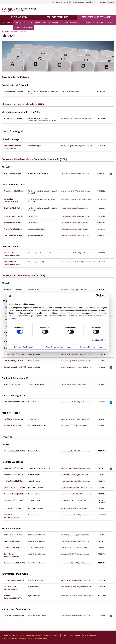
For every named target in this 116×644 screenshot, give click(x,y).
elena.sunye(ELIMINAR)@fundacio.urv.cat (75, 174)
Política (100, 316)
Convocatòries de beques (23, 27)
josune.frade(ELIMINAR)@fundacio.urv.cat (75, 475)
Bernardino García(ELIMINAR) (11, 200)
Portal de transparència (51, 22)
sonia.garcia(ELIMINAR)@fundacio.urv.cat (75, 554)
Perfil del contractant (52, 636)
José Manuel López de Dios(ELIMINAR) (12, 147)
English (111, 2)
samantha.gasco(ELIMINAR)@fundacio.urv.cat (76, 367)
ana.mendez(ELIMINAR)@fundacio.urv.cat (75, 548)
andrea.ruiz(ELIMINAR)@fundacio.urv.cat (75, 229)
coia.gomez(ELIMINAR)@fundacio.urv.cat (75, 509)
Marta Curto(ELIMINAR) (13, 541)
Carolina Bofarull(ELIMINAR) (15, 487)
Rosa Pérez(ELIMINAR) (13, 426)
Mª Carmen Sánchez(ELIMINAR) (12, 516)
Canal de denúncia (90, 636)
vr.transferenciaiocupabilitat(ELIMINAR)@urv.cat (77, 119)
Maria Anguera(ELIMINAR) (14, 468)
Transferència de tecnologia (96, 17)
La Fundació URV (19, 17)
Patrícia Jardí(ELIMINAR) (13, 500)
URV (53, 2)
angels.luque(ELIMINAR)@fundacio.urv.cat (75, 191)
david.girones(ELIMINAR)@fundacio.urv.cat (76, 616)
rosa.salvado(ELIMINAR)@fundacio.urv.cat (75, 216)
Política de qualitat (21, 22)
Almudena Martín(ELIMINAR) (15, 494)
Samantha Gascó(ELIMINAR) (15, 367)
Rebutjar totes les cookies (25, 347)
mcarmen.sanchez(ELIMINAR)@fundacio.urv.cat (77, 515)
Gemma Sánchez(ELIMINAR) (15, 402)
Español (103, 2)
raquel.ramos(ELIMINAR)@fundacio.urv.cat (76, 361)
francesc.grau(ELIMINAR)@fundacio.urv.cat (76, 580)
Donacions (90, 2)
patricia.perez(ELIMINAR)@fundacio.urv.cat (75, 419)
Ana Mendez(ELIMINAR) (13, 548)
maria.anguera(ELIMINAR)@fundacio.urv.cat (76, 468)
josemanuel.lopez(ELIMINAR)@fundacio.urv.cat (77, 146)
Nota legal (21, 636)
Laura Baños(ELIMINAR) (13, 236)
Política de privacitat (34, 636)
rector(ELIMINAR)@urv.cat (71, 92)
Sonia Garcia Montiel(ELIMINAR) (11, 555)
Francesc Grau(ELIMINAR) (14, 580)
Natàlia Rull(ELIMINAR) (13, 290)
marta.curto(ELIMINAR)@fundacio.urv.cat (75, 541)
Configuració (98, 340)
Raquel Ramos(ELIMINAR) (14, 361)
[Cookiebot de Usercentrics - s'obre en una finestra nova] (97, 296)
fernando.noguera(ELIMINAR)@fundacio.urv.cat (77, 253)
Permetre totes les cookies (91, 347)
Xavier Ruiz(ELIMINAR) (13, 223)
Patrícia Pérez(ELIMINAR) (14, 419)
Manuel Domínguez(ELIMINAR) (13, 597)
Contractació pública (70, 22)
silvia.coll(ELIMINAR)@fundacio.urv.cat (75, 385)
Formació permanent (57, 17)
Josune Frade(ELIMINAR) (14, 475)
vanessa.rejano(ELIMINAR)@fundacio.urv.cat (76, 354)
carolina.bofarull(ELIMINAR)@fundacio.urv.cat (76, 488)
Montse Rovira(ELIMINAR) (14, 481)
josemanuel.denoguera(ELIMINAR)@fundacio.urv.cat (77, 262)
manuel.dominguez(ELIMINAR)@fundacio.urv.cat (77, 596)
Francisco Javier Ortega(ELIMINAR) (11, 588)
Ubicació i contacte (78, 2)
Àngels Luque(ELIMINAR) (14, 191)
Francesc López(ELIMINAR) (14, 451)
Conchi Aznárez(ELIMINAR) (14, 563)
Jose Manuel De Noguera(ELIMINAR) (12, 263)
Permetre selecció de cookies (58, 347)
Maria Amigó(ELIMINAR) (13, 535)
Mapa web (23, 639)
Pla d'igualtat (35, 22)
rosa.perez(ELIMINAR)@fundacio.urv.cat (75, 426)
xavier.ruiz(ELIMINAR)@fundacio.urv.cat (74, 223)
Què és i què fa (6, 22)
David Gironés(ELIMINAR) (14, 616)
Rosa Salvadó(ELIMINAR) (14, 216)
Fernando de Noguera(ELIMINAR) (12, 254)
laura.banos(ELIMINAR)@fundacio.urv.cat (75, 236)
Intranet (59, 2)
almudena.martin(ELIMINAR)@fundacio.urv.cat (77, 494)
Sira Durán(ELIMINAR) (13, 208)
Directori (67, 2)
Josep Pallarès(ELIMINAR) (14, 91)
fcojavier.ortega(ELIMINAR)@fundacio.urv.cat (76, 587)
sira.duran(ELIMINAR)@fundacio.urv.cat (75, 208)
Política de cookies (10, 639)
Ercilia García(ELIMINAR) (13, 119)
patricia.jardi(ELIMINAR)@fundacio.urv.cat (75, 500)
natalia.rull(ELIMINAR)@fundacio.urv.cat (75, 290)
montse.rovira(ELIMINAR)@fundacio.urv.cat (76, 481)
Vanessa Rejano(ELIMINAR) (14, 354)
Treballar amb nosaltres (105, 22)
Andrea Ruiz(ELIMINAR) (13, 229)
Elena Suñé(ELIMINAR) (13, 174)
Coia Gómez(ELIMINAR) (13, 509)
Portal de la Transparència (71, 636)
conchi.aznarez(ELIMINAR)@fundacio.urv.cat (76, 563)
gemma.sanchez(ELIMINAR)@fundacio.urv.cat (76, 402)
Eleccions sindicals (87, 22)
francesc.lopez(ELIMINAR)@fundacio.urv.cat (76, 451)
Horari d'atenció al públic (38, 639)
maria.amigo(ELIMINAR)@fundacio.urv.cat (75, 535)
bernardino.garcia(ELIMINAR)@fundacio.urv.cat (77, 199)
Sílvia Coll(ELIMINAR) (12, 385)
